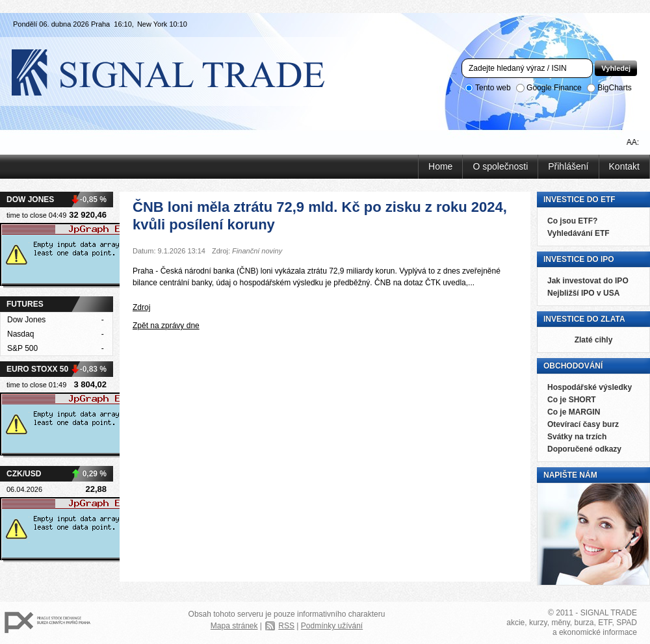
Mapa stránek (234, 626)
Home (440, 166)
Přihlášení (568, 166)
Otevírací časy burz (583, 424)
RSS (286, 626)
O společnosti (500, 166)
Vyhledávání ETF (578, 233)
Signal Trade (179, 71)
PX (47, 623)
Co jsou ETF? (572, 221)
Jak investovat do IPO (588, 281)
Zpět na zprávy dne (166, 326)
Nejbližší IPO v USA (583, 293)
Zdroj (141, 307)
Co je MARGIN (574, 412)
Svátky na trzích (577, 437)
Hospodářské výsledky (590, 387)
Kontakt (624, 166)
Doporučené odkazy (584, 449)
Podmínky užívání (332, 626)
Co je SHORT (572, 400)
